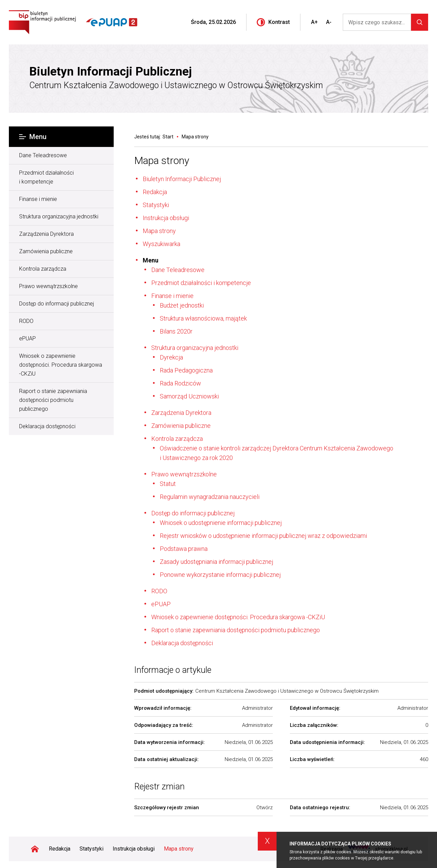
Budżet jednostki (182, 305)
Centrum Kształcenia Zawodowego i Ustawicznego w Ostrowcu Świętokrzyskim (176, 85)
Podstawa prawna (184, 549)
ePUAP (27, 338)
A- (329, 22)
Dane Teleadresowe (43, 155)
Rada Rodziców (180, 383)
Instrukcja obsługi (166, 218)
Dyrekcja (171, 357)
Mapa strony (162, 160)
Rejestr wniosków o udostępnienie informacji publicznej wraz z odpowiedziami (263, 536)
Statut (168, 484)
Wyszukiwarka (161, 244)
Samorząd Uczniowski (189, 396)
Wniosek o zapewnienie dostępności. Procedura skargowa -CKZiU (61, 365)
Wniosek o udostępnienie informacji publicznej (221, 523)
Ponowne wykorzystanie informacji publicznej (220, 575)
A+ (314, 22)
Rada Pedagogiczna (186, 370)
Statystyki (156, 205)
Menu (33, 137)
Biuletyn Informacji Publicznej (111, 72)
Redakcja (155, 192)
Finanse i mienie (38, 199)
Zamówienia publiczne (46, 251)
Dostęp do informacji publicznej (57, 304)
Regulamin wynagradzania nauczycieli (210, 497)
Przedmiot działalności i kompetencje (46, 177)
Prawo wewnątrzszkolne (48, 286)
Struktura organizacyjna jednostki (59, 216)
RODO (26, 321)
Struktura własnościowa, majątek (203, 318)
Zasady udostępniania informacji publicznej (216, 562)
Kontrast (273, 22)
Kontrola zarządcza (43, 269)
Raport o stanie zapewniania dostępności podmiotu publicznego (53, 400)
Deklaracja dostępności (47, 426)
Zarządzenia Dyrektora (46, 234)
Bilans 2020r (176, 331)
